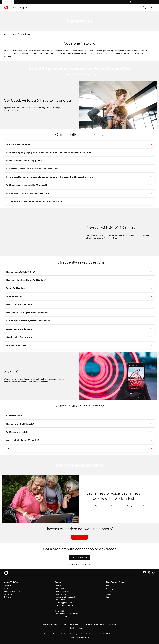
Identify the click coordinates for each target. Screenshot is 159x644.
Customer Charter (62, 616)
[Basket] (138, 8)
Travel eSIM (59, 611)
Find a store (59, 589)
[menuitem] (6, 34)
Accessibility (9, 594)
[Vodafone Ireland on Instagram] (153, 572)
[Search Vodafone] (144, 8)
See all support (80, 537)
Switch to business (61, 624)
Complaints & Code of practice (66, 614)
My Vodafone (111, 624)
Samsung (110, 589)
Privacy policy (99, 624)
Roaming (58, 608)
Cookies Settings (77, 628)
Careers (7, 589)
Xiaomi (109, 594)
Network (7, 597)
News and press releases (13, 591)
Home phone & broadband (65, 597)
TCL (107, 597)
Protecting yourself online (65, 603)
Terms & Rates (75, 624)
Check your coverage (79, 557)
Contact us (59, 586)
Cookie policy (87, 624)
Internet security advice (64, 605)
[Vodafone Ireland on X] (149, 572)
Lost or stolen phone (63, 600)
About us (8, 586)
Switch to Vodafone (62, 591)
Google (109, 591)
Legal (87, 628)
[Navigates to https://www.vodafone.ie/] (6, 8)
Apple (108, 586)
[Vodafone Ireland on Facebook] (144, 572)
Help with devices (62, 594)
